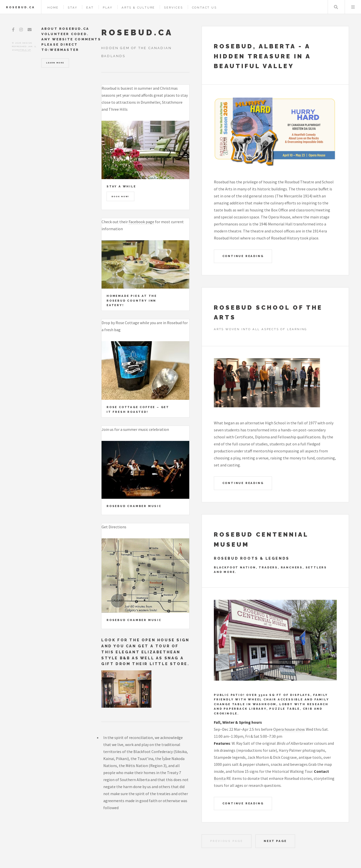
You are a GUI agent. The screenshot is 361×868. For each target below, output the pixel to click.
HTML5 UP (25, 50)
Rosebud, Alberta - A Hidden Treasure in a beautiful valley (262, 56)
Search (336, 7)
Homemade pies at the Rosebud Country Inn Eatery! (132, 300)
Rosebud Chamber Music (134, 506)
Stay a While (121, 186)
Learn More (55, 63)
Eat (90, 8)
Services (173, 8)
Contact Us (204, 8)
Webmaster (64, 50)
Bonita (220, 778)
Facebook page (141, 222)
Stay (72, 8)
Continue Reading (243, 256)
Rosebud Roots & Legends (252, 558)
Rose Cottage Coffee (131, 407)
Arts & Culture (138, 8)
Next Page (275, 841)
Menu (353, 7)
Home (53, 8)
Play (108, 8)
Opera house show (289, 729)
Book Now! (120, 196)
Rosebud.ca (21, 7)
